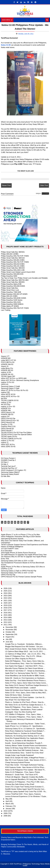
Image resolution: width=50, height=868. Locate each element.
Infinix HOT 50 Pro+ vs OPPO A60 (14, 378)
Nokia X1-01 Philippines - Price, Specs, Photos (23, 772)
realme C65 (5, 392)
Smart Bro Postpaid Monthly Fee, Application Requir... (25, 738)
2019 (6, 605)
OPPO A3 (5, 384)
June (8, 642)
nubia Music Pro (7, 368)
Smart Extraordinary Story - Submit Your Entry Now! (24, 753)
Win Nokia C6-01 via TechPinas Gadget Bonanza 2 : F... (26, 705)
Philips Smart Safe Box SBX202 (13, 268)
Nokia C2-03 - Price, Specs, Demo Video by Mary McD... (26, 693)
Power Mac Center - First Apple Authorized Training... (25, 765)
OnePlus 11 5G (7, 424)
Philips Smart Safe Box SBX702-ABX (15, 280)
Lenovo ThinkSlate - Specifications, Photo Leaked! (24, 710)
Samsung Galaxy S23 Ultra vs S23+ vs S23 (17, 573)
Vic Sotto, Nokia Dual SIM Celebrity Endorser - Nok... (25, 750)
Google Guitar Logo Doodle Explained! (20, 755)
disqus (38, 194)
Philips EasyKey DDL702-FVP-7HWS (15, 256)
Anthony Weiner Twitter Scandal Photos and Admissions (26, 746)
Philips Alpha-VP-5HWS (10, 306)
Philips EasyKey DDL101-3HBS (13, 266)
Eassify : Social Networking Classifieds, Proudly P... (24, 743)
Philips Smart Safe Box (10, 288)
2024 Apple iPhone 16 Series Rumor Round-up (18, 553)
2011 (6, 625)
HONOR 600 (6, 358)
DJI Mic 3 (5, 464)
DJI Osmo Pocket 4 (8, 458)
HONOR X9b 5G (7, 414)
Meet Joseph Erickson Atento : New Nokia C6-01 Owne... (26, 649)
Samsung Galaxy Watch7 (10, 472)
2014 (6, 617)
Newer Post (6, 185)
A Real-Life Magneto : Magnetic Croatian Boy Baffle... (25, 777)
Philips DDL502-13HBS (10, 254)
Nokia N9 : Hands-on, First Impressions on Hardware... (26, 678)
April (8, 801)
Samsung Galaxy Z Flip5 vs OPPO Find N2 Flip (19, 571)
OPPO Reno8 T (7, 431)
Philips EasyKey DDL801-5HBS (13, 260)
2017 (6, 610)
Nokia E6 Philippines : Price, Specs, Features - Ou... (25, 707)
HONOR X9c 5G (7, 374)
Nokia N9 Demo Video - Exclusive (18, 695)
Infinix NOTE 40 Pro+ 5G (10, 396)
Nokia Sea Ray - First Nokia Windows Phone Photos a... (26, 681)
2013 (6, 620)
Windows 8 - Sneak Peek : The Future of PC (22, 775)
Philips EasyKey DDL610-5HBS (13, 264)
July (7, 639)
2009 (6, 813)
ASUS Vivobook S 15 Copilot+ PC (14, 470)
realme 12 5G (6, 402)
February (9, 806)
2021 (6, 601)
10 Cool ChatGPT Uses (10, 549)
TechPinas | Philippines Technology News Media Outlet (32, 865)
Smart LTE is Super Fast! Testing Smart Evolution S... (25, 787)
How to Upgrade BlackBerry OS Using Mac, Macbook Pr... (27, 780)
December (10, 627)
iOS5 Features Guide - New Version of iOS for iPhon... (25, 767)
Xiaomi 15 (5, 366)
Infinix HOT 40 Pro (8, 445)
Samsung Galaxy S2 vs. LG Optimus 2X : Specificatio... (26, 729)
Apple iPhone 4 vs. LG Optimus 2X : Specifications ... (25, 726)
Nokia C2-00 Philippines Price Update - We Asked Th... (26, 770)
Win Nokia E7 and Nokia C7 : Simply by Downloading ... (26, 671)
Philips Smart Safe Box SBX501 (13, 252)
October (9, 632)
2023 (6, 596)
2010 (6, 811)
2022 (6, 598)
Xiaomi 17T (5, 356)
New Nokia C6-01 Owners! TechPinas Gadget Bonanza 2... (27, 685)
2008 (6, 816)
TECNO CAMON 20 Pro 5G (11, 439)
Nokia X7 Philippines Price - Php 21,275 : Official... (24, 656)
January (9, 809)
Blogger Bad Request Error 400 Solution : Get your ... (25, 647)
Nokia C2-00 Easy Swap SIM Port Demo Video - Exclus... (26, 748)
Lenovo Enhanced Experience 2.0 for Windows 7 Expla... (26, 796)
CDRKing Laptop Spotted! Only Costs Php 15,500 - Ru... (26, 792)
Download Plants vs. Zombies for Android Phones (24, 733)
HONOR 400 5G (7, 370)
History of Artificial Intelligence (12, 547)
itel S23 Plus (6, 404)
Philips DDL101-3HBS (9, 296)
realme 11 (5, 443)
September (10, 634)
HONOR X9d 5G (7, 364)
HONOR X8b (6, 410)
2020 (6, 603)
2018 (6, 608)
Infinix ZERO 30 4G (8, 447)
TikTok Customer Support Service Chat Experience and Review (24, 545)
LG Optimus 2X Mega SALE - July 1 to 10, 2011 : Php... (26, 654)
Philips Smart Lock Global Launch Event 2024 (18, 272)
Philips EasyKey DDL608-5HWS (13, 286)
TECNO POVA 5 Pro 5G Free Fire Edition (16, 433)
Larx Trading (6, 310)
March (8, 804)
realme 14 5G (6, 372)
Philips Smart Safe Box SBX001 (13, 282)
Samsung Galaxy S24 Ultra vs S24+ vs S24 (17, 561)
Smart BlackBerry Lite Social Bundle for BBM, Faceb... (25, 676)
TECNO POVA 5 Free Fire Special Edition (16, 435)
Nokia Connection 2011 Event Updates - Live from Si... (25, 697)
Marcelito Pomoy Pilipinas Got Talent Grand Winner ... (25, 668)
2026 (6, 588)
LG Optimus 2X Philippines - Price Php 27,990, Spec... (25, 782)
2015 (6, 615)
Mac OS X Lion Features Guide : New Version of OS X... (26, 760)
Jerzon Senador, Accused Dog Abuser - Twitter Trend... (26, 724)
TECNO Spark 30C (8, 376)
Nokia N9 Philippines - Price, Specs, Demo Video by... (25, 661)
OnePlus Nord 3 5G (8, 427)
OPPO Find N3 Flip (8, 419)
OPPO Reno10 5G (8, 423)
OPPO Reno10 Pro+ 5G (10, 421)
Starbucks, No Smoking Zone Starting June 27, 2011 (25, 736)
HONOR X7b (6, 408)
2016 (6, 613)
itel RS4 (4, 398)
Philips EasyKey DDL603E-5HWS (14, 298)
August (8, 637)
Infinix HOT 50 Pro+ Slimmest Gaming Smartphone (20, 380)
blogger (45, 194)
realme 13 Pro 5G (8, 382)
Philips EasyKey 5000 (9, 276)
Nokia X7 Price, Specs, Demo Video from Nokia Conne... (26, 683)
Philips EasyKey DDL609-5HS (12, 274)
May (7, 799)
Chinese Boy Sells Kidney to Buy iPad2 (20, 784)
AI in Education (7, 551)
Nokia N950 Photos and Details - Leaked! (21, 688)
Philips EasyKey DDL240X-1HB (13, 270)
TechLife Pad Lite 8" (8, 466)
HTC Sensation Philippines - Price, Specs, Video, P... (25, 717)
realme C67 (5, 417)
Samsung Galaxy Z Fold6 (10, 386)
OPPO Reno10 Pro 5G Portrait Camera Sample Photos (22, 577)
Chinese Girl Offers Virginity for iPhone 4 (20, 659)
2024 (6, 593)
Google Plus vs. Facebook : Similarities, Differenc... (24, 644)
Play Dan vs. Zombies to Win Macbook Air (21, 741)
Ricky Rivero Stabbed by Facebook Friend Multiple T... (25, 731)
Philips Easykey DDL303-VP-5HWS (14, 294)
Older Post (44, 185)
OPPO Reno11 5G (8, 412)
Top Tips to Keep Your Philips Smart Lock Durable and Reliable (24, 278)
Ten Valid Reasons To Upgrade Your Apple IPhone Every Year (24, 555)
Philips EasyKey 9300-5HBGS (12, 304)
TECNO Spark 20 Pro (9, 437)
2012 (6, 622)
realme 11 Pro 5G (8, 441)
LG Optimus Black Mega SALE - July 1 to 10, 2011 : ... (25, 651)
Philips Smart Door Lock (10, 290)
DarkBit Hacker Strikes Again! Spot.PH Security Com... (25, 789)
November (10, 630)
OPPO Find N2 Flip (8, 575)
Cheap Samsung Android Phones (18, 762)
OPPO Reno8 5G (8, 429)
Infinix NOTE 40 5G (8, 394)
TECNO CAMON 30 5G (10, 400)
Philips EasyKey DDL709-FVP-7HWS (15, 308)
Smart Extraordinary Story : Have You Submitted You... (25, 664)
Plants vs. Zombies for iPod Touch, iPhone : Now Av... (25, 702)
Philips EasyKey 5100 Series (12, 300)
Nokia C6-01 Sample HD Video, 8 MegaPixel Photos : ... (26, 758)
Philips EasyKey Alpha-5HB (11, 284)
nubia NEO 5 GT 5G (9, 360)
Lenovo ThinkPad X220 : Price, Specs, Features (23, 794)
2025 (6, 591)
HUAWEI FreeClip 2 (8, 460)
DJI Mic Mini (6, 476)
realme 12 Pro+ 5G (8, 407)
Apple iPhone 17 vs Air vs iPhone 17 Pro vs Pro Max (20, 535)
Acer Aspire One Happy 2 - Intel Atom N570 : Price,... (25, 666)
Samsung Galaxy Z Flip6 (10, 388)
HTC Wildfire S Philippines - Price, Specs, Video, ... (24, 714)
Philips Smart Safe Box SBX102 (13, 258)
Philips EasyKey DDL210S (11, 302)
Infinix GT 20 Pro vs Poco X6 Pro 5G (15, 390)
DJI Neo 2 (5, 462)
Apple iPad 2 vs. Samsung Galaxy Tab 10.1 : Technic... (25, 673)
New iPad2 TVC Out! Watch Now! (18, 700)
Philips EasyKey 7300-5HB (11, 292)
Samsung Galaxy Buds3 (10, 474)
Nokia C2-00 (6, 45)
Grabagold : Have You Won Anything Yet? (21, 712)
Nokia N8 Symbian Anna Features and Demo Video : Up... (27, 690)
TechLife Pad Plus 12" (9, 468)
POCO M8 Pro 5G (8, 362)
